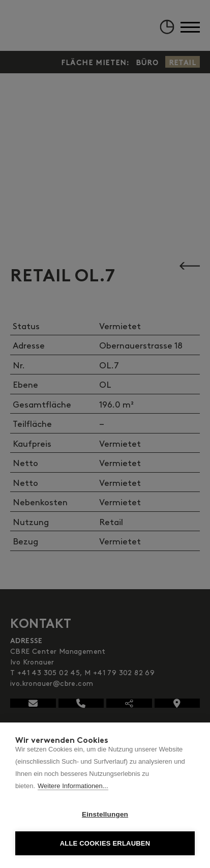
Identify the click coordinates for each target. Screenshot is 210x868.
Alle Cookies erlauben (105, 843)
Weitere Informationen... (73, 786)
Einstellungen (105, 814)
